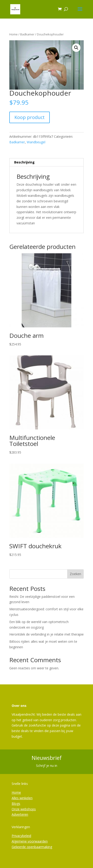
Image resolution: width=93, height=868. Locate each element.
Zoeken (75, 574)
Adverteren (20, 814)
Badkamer (27, 34)
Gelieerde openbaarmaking (32, 847)
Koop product (30, 117)
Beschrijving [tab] (24, 162)
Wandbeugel (36, 142)
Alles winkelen (22, 798)
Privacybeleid (21, 836)
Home (13, 34)
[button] (76, 48)
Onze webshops (24, 809)
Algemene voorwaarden (30, 841)
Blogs (16, 804)
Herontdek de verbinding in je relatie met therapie (46, 634)
